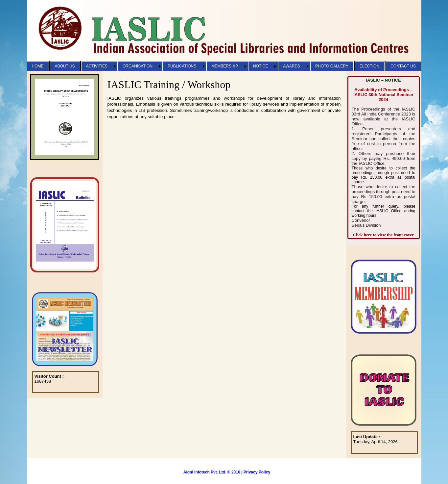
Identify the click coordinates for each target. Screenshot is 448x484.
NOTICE (260, 66)
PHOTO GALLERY (332, 66)
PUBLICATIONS (182, 66)
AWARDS (292, 66)
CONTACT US (403, 66)
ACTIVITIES (97, 66)
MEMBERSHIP (225, 66)
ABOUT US (65, 66)
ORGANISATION (138, 66)
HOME (38, 66)
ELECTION (369, 66)
